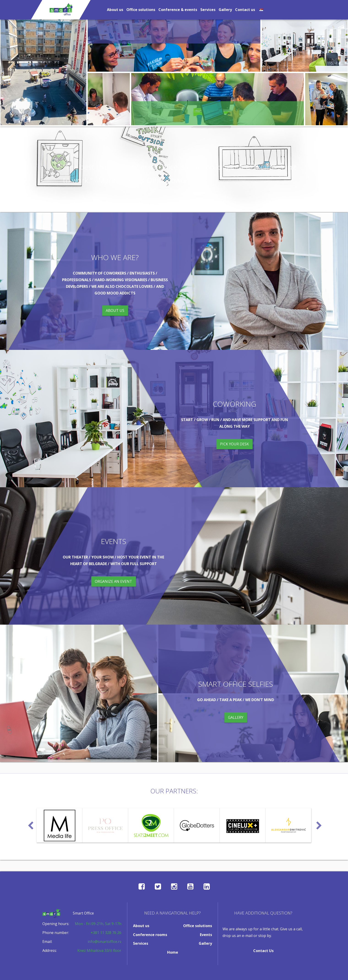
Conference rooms (150, 935)
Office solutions (141, 10)
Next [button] (318, 824)
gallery (236, 717)
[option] (60, 825)
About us (115, 10)
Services (208, 10)
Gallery (225, 10)
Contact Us (263, 951)
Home (173, 952)
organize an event (114, 581)
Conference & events (178, 10)
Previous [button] (30, 824)
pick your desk (234, 444)
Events (206, 935)
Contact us (245, 10)
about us (115, 310)
